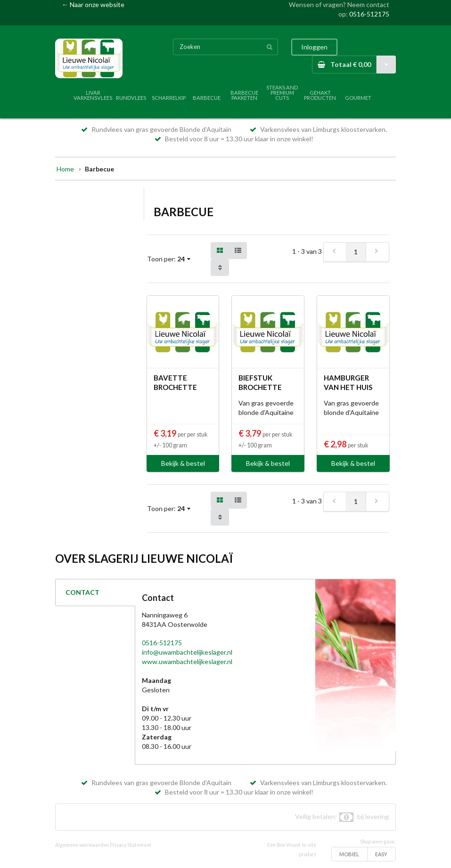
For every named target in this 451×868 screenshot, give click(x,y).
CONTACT (82, 592)
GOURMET (358, 98)
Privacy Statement (131, 845)
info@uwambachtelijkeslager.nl (187, 652)
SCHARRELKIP (169, 98)
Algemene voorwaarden (82, 845)
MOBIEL (349, 854)
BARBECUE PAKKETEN (244, 95)
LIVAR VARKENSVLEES (93, 95)
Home (65, 169)
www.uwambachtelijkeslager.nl (187, 661)
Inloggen (314, 47)
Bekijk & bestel (183, 463)
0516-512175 (369, 14)
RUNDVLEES (131, 98)
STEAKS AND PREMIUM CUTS (282, 93)
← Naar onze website (93, 4)
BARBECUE (207, 98)
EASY (381, 854)
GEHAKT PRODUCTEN (320, 95)
